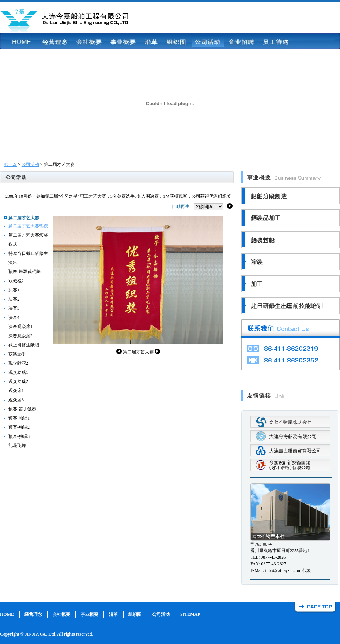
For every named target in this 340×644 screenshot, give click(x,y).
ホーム (10, 164)
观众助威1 (18, 372)
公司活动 (30, 164)
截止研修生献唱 (24, 345)
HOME (7, 614)
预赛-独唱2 (19, 427)
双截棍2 (16, 281)
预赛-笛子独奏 (22, 409)
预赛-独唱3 (19, 436)
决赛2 (14, 299)
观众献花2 (18, 363)
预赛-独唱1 (19, 418)
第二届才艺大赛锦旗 (28, 226)
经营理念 (33, 614)
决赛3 (14, 308)
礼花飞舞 (17, 446)
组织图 (135, 614)
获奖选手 (17, 354)
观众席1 (16, 391)
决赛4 (14, 317)
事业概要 (90, 614)
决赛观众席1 (20, 327)
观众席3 (16, 400)
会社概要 (61, 614)
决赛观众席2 (20, 336)
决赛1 (14, 290)
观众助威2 (18, 381)
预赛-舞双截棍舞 (24, 272)
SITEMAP (190, 614)
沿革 (113, 614)
